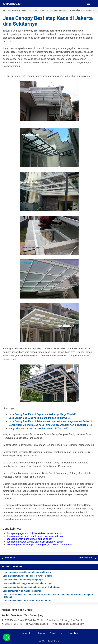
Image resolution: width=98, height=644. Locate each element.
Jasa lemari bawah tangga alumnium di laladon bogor (35, 542)
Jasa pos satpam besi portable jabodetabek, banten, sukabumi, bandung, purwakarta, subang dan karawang (48, 596)
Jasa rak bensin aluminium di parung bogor (29, 539)
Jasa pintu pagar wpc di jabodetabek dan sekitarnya (34, 533)
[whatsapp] (7, 637)
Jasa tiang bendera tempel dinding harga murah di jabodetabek (40, 545)
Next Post (10, 558)
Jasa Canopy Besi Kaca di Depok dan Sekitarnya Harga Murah (41, 414)
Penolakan (73, 633)
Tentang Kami (27, 633)
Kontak (41, 633)
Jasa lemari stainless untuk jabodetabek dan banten (27, 601)
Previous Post (86, 558)
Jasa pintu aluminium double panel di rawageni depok (35, 536)
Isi (62, 633)
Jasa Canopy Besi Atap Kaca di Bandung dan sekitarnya (38, 418)
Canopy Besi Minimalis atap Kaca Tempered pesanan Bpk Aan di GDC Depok (49, 425)
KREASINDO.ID (12, 4)
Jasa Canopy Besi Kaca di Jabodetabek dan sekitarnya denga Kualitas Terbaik (50, 421)
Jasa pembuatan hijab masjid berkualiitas (22, 591)
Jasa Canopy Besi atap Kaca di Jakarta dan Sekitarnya (48, 21)
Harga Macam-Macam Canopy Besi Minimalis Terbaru (37, 428)
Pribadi (53, 633)
